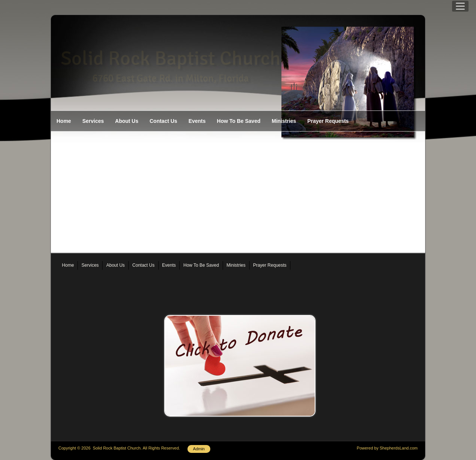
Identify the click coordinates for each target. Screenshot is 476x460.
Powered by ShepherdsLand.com (387, 448)
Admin (199, 449)
